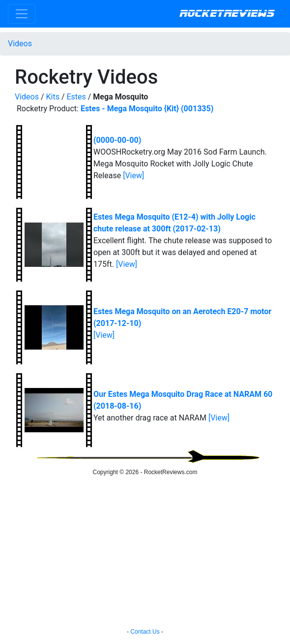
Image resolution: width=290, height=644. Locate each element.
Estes (76, 97)
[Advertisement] (145, 553)
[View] (133, 176)
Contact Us (145, 632)
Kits (53, 97)
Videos (20, 44)
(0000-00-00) (117, 140)
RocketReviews (227, 14)
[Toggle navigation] (22, 14)
